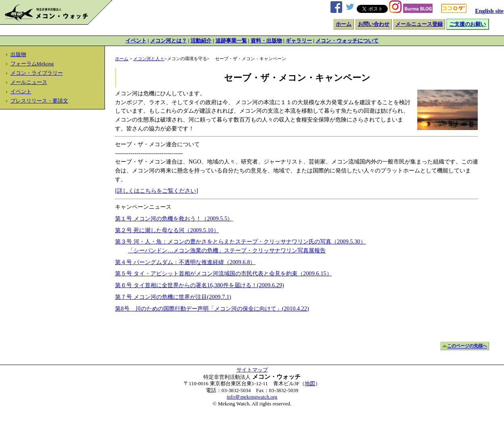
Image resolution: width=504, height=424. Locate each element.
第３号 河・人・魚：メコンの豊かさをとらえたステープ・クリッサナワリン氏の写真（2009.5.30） (240, 241)
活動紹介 (201, 41)
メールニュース (29, 82)
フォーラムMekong (32, 64)
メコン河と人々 (149, 59)
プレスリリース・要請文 (39, 101)
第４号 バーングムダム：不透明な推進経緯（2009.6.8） (185, 262)
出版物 (18, 55)
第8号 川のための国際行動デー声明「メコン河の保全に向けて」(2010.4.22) (212, 309)
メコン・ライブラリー (37, 73)
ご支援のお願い (467, 24)
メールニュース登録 (419, 24)
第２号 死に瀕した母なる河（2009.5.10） (167, 230)
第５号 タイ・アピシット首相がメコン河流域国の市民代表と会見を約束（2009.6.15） (223, 273)
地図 (310, 384)
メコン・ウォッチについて (347, 41)
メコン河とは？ (168, 41)
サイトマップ (252, 370)
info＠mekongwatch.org (252, 397)
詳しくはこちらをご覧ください (157, 191)
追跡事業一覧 (231, 41)
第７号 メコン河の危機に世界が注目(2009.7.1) (173, 297)
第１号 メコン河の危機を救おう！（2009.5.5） (174, 218)
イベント (136, 41)
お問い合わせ (374, 24)
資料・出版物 (266, 41)
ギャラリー (299, 41)
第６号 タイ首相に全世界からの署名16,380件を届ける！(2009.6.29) (199, 285)
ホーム (344, 24)
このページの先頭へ (467, 346)
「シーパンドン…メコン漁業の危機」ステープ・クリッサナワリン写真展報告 (227, 250)
